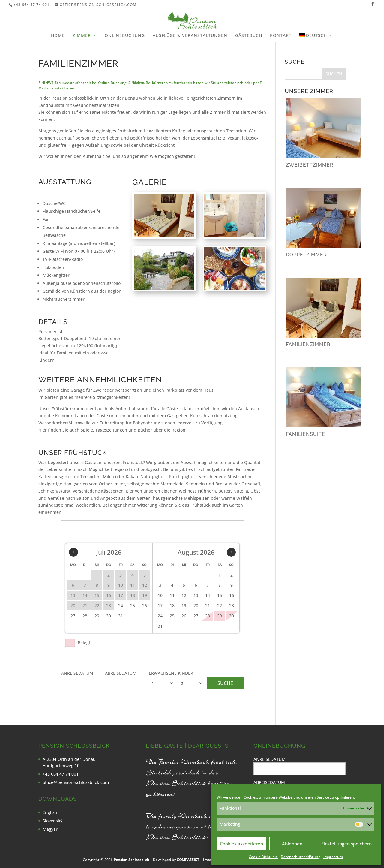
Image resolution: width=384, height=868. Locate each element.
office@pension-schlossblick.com (76, 782)
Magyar (50, 829)
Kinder (186, 673)
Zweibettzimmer (310, 165)
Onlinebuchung (125, 36)
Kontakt (281, 36)
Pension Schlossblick (131, 860)
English (50, 812)
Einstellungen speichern (346, 844)
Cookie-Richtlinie (263, 857)
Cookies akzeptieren (241, 844)
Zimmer (82, 36)
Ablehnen (292, 844)
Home (58, 36)
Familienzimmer (308, 344)
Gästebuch (249, 36)
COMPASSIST (188, 860)
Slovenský (52, 821)
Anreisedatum (77, 673)
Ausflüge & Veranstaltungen (190, 36)
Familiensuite (306, 434)
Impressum (333, 857)
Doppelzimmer (306, 255)
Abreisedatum (121, 673)
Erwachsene (163, 673)
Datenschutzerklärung (301, 857)
